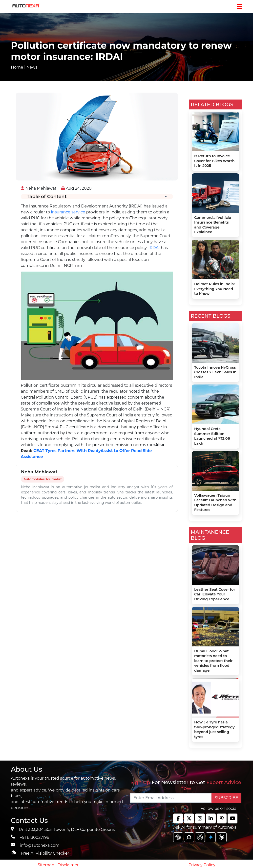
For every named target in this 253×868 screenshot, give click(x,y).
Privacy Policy (202, 865)
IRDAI (154, 248)
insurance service (68, 212)
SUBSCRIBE (226, 798)
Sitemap (47, 865)
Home (17, 67)
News (32, 67)
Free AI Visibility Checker (45, 853)
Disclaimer (68, 865)
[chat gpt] (178, 837)
